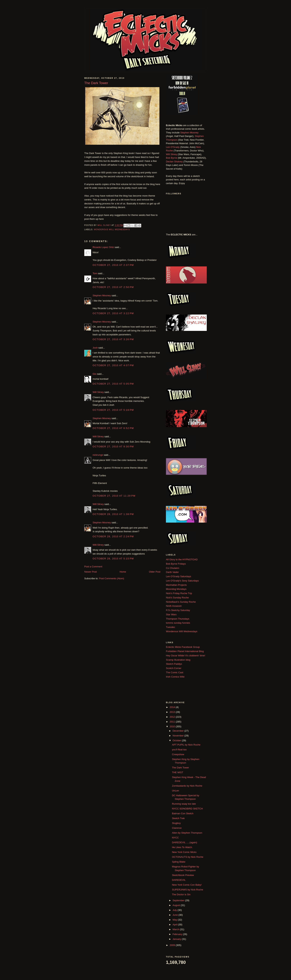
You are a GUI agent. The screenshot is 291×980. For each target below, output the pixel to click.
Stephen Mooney (102, 295)
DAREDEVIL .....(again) (184, 842)
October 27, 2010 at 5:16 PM (113, 410)
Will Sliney (98, 392)
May (175, 920)
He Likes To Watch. (182, 847)
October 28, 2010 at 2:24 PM (113, 536)
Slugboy (176, 823)
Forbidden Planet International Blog (185, 651)
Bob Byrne (172, 158)
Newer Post (90, 572)
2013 (173, 712)
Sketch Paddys (174, 664)
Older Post (155, 572)
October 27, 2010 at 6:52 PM (113, 428)
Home (123, 572)
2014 (173, 707)
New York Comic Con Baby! (187, 885)
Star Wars (171, 614)
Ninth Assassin (174, 606)
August (177, 905)
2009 (173, 945)
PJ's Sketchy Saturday (178, 610)
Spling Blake (179, 862)
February (178, 934)
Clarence (177, 828)
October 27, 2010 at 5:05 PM (113, 384)
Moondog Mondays (176, 589)
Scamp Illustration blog (178, 660)
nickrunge (98, 455)
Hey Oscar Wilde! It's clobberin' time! (186, 656)
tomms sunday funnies (178, 623)
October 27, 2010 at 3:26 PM (113, 339)
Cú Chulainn (173, 568)
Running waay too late (184, 804)
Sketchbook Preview (183, 875)
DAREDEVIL (179, 880)
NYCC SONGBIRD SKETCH (187, 809)
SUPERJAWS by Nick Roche (187, 890)
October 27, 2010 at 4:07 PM (113, 365)
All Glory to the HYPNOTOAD (182, 559)
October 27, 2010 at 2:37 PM (113, 265)
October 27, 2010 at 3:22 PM (113, 313)
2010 (173, 727)
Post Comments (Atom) (112, 578)
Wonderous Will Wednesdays (112, 230)
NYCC (175, 838)
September (179, 900)
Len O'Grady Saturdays (178, 576)
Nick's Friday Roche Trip (179, 593)
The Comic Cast (175, 672)
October (177, 740)
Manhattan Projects (176, 585)
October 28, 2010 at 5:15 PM (113, 559)
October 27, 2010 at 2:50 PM (113, 287)
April (175, 925)
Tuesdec (170, 627)
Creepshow (178, 754)
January (177, 939)
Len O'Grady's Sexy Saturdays (182, 581)
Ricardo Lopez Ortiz (103, 247)
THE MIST (178, 772)
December (179, 731)
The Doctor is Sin (181, 894)
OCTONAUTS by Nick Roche (188, 857)
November (179, 736)
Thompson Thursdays (178, 619)
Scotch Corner (174, 668)
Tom (95, 273)
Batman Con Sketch (183, 813)
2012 (173, 717)
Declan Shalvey (174, 162)
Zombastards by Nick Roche (187, 786)
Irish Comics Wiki (175, 677)
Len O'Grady (173, 147)
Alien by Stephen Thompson (187, 833)
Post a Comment (93, 567)
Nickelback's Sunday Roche (181, 602)
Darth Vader (172, 572)
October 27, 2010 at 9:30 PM (113, 447)
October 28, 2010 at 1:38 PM (113, 514)
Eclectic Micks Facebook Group (183, 647)
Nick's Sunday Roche (177, 598)
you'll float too (179, 750)
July (175, 910)
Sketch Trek (178, 818)
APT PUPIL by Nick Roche (186, 745)
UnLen (175, 791)
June (176, 915)
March (176, 929)
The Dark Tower (180, 768)
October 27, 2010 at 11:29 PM (114, 496)
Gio (94, 374)
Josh (95, 348)
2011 (173, 722)
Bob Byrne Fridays (176, 564)
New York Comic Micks (184, 852)
